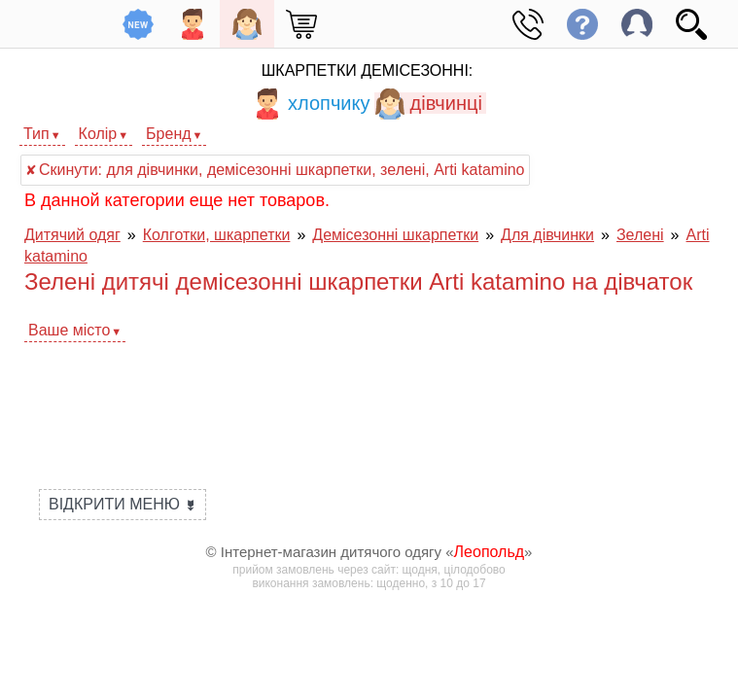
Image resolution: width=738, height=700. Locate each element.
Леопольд (490, 552)
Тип (36, 134)
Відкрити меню (123, 504)
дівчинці (428, 103)
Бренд (168, 134)
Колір (98, 134)
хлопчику (311, 103)
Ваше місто (69, 330)
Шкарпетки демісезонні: (368, 70)
